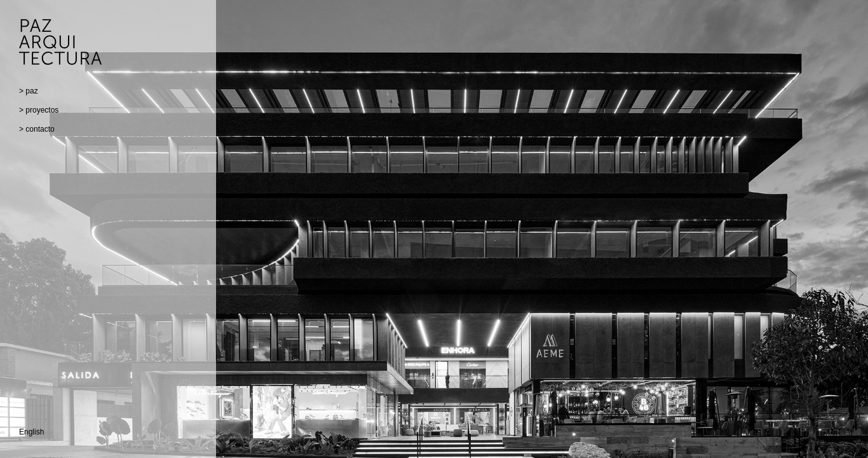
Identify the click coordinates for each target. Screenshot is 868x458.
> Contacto (37, 129)
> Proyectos (39, 110)
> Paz (29, 91)
